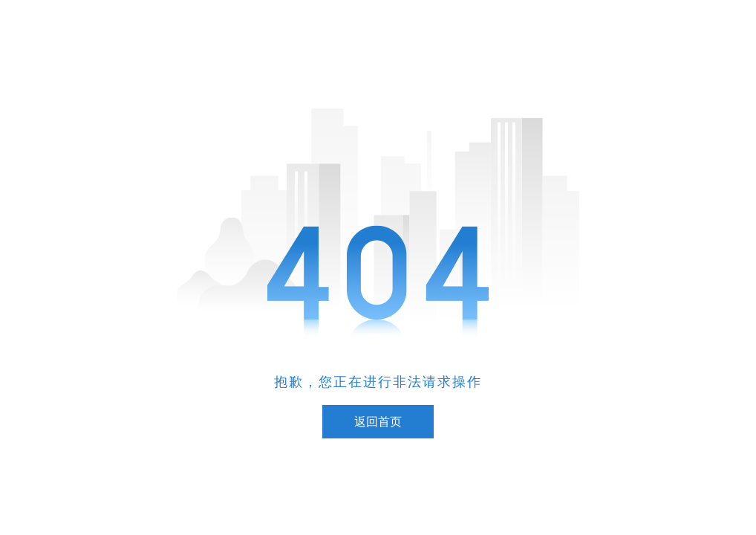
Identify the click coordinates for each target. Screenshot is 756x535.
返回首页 (378, 422)
